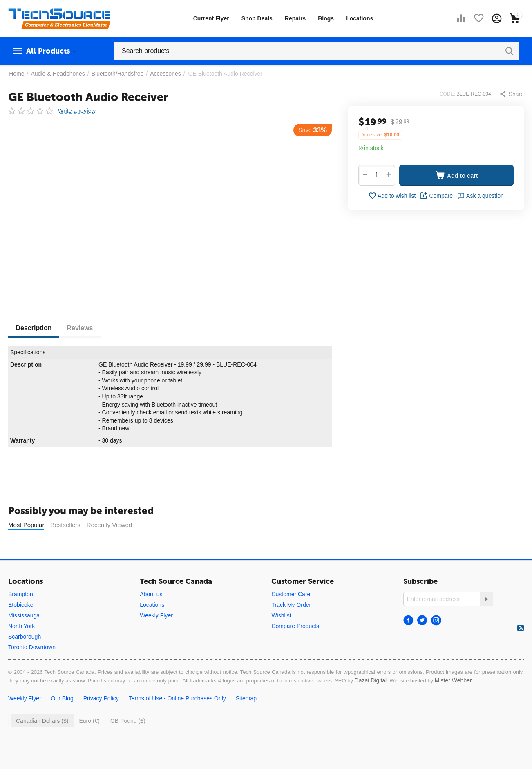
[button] (512, 94)
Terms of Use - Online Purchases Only (177, 719)
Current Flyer (211, 18)
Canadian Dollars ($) (42, 741)
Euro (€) (89, 741)
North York (21, 646)
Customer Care (291, 615)
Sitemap (246, 719)
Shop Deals (257, 18)
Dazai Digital (371, 701)
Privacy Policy (101, 719)
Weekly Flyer (156, 636)
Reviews (82, 328)
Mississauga (24, 636)
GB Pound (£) (128, 741)
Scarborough (25, 657)
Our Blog (62, 719)
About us (151, 615)
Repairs (295, 18)
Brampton (21, 615)
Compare (436, 196)
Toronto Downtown (32, 668)
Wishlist (281, 636)
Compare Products (295, 646)
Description (34, 328)
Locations (360, 18)
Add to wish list (392, 196)
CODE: (447, 94)
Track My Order (291, 625)
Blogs (326, 18)
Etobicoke (21, 625)
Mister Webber (453, 701)
